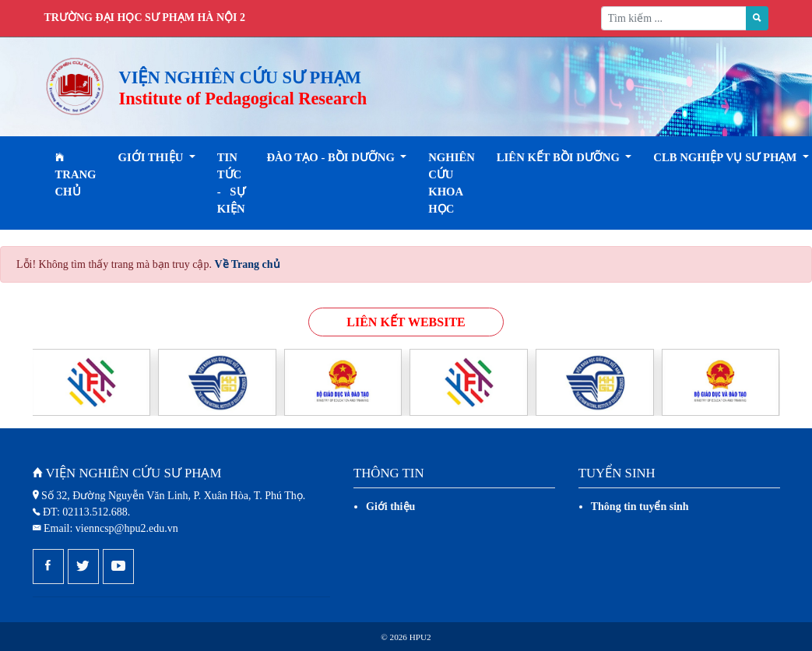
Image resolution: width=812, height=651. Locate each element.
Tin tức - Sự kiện (231, 183)
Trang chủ (76, 174)
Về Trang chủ (247, 264)
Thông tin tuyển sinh (640, 507)
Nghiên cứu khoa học (452, 183)
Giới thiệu (390, 507)
